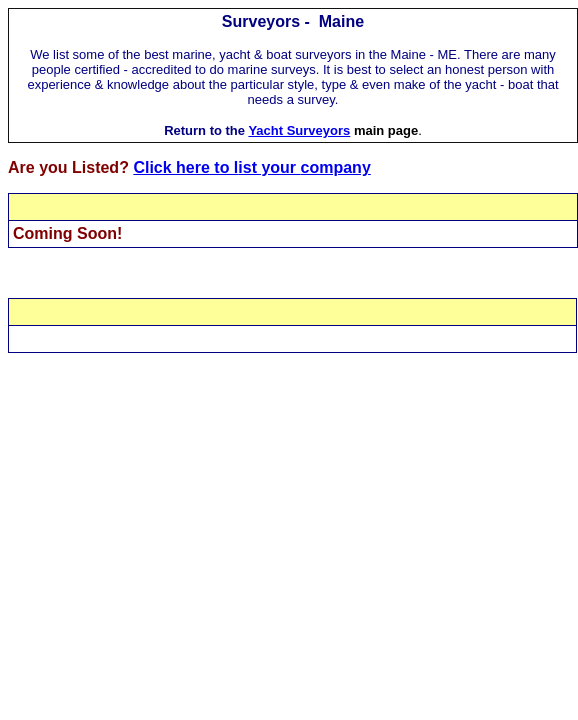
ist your (269, 167)
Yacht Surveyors (299, 130)
